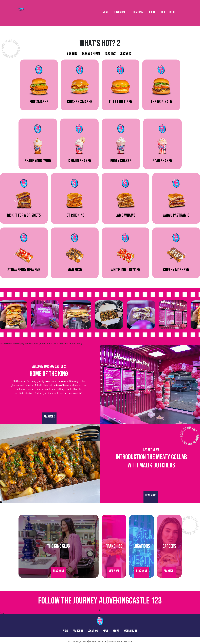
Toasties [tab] (110, 54)
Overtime (127, 641)
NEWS (106, 631)
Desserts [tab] (126, 54)
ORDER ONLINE (169, 10)
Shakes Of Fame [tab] (91, 54)
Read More (49, 417)
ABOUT (152, 10)
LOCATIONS (137, 10)
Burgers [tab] (72, 54)
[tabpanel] (100, 87)
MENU (105, 10)
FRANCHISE (120, 10)
